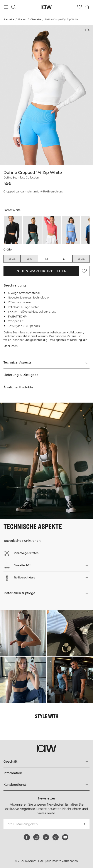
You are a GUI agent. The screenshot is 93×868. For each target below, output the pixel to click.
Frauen (22, 20)
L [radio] (64, 259)
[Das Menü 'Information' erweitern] (46, 773)
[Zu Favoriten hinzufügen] (84, 271)
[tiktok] (56, 837)
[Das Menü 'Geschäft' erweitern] (46, 762)
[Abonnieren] (84, 824)
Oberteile (36, 20)
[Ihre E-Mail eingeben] (41, 824)
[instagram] (36, 837)
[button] (46, 375)
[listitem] (13, 230)
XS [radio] (12, 259)
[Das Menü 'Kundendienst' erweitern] (46, 785)
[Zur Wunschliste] (79, 7)
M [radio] (46, 259)
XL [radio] (81, 259)
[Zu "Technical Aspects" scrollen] (46, 363)
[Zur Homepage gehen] (46, 7)
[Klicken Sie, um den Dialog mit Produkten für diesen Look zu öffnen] (23, 633)
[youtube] (65, 837)
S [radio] (29, 259)
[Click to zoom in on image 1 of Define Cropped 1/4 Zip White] (46, 95)
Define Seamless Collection (21, 178)
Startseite (9, 20)
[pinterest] (46, 837)
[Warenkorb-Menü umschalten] (87, 7)
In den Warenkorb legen (41, 271)
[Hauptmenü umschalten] (6, 7)
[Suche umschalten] (14, 7)
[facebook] (27, 837)
